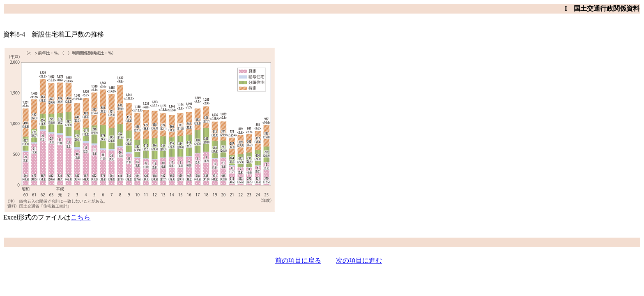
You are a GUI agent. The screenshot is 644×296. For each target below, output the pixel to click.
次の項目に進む (359, 260)
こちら (80, 217)
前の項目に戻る (298, 260)
